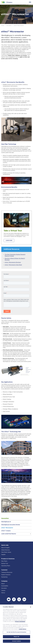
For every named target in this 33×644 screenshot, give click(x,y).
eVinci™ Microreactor (7, 528)
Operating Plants (6, 566)
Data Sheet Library (6, 552)
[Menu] (30, 2)
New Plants (4, 561)
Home (3, 26)
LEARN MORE (9, 240)
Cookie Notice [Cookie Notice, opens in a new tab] (22, 629)
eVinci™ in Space (6, 531)
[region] (16, 624)
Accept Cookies (16, 641)
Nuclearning (4, 577)
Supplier (3, 555)
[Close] (31, 607)
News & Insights (5, 548)
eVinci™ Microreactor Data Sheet (13, 265)
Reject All (16, 637)
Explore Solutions (6, 575)
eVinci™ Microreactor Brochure (13, 262)
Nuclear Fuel (5, 564)
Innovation (9, 26)
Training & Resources (7, 572)
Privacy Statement (20, 622)
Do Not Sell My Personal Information (16, 632)
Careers (3, 591)
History (3, 593)
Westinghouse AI (6, 522)
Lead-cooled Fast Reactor (9, 534)
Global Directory (6, 550)
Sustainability (5, 586)
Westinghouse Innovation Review (11, 525)
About (3, 584)
